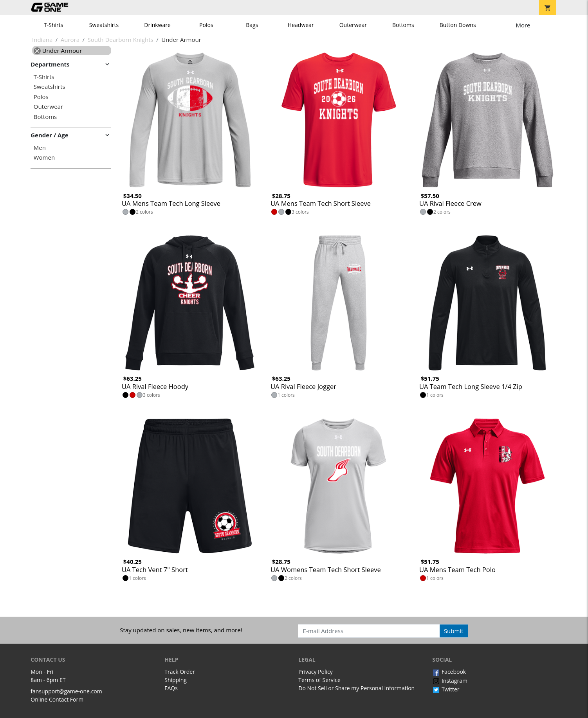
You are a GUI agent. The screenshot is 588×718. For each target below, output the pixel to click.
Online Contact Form (57, 699)
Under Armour (58, 50)
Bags (252, 25)
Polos (206, 25)
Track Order (180, 672)
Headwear (301, 25)
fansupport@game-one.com (66, 691)
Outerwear (353, 25)
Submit (454, 631)
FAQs (171, 688)
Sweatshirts (104, 25)
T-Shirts (53, 25)
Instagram (450, 681)
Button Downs (458, 25)
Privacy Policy (315, 672)
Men (40, 148)
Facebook (449, 672)
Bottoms (403, 25)
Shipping (176, 680)
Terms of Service (319, 680)
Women (44, 157)
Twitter (446, 689)
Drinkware (157, 25)
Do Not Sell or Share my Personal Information (356, 688)
